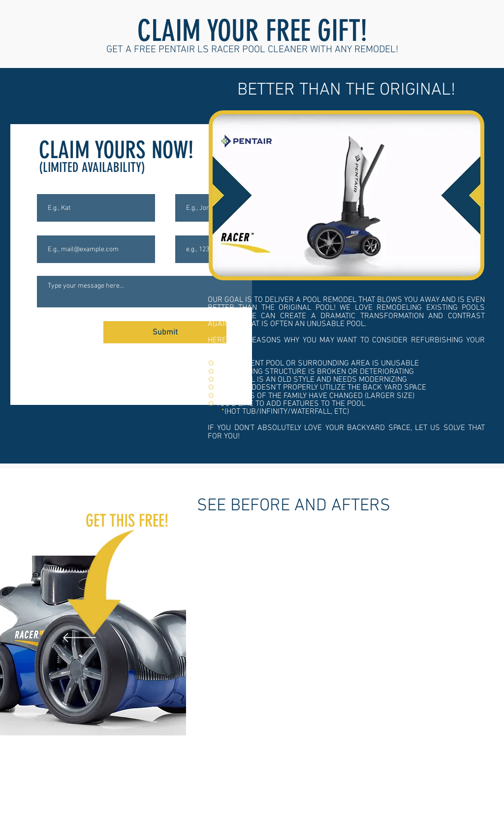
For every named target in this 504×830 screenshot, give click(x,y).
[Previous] (79, 638)
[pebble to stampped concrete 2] (306, 787)
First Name (54, 186)
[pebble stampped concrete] (295, 787)
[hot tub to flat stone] (317, 787)
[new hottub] (261, 787)
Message (51, 268)
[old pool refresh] (329, 787)
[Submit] (165, 332)
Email (46, 228)
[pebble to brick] (283, 787)
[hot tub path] (272, 787)
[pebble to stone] (248, 787)
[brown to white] (340, 787)
